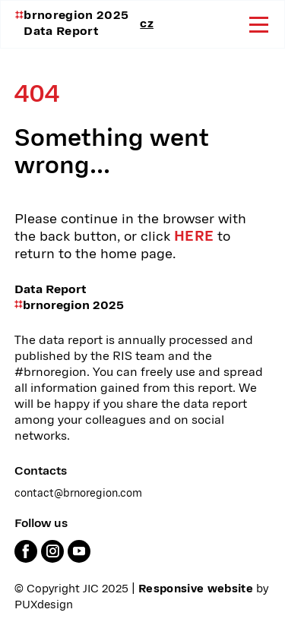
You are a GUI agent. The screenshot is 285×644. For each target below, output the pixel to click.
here (194, 237)
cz (147, 24)
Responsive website (196, 589)
